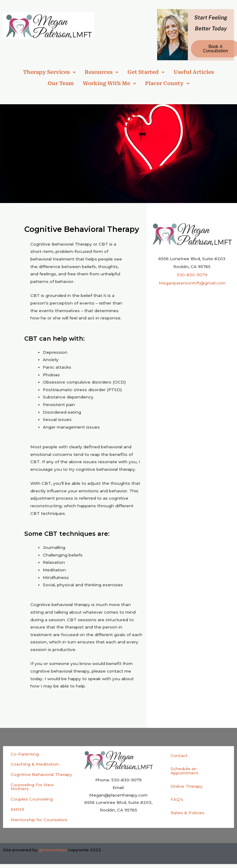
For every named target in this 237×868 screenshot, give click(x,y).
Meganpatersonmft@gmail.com (192, 283)
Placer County (167, 83)
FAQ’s (177, 799)
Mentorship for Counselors (39, 820)
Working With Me (109, 83)
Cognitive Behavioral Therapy (41, 774)
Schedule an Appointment (185, 771)
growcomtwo (53, 850)
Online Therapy (187, 786)
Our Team (61, 83)
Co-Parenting (25, 754)
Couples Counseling (32, 799)
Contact (179, 756)
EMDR (17, 809)
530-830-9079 (192, 275)
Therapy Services (49, 72)
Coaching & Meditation (35, 764)
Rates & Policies (188, 813)
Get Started (146, 72)
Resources (102, 72)
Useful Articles (194, 72)
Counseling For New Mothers (32, 787)
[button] (49, 72)
